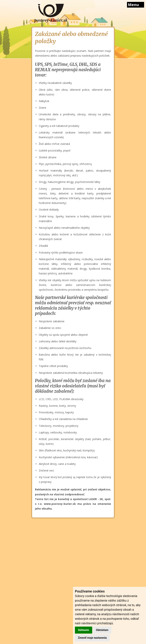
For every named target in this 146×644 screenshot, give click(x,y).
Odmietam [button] (102, 630)
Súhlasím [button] (84, 630)
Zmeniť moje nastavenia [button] (92, 638)
